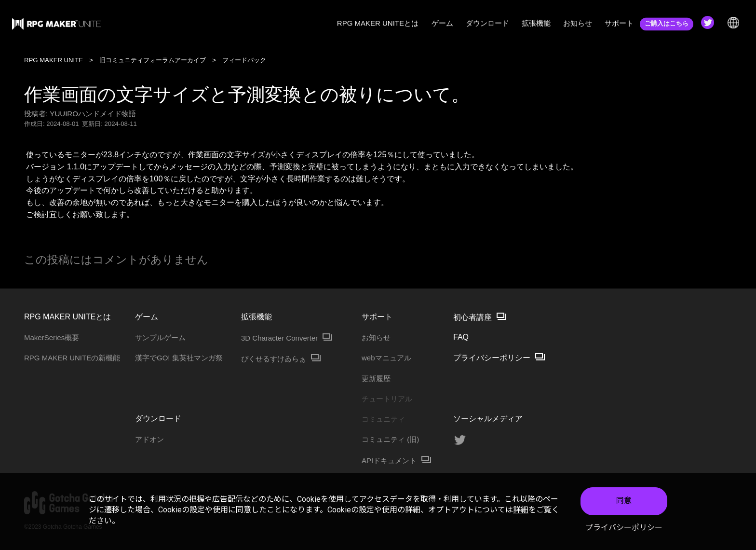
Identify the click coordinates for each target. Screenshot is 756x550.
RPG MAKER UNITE (54, 60)
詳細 (521, 510)
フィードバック (244, 60)
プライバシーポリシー (624, 528)
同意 (624, 501)
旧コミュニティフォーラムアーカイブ (153, 60)
